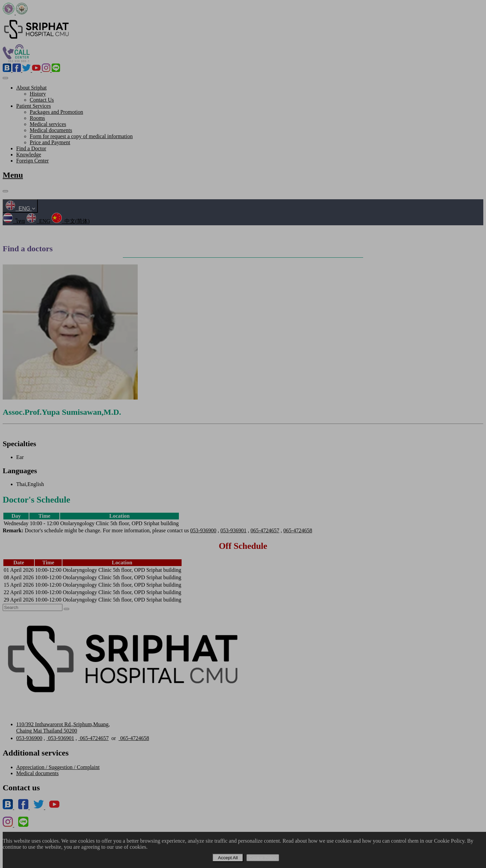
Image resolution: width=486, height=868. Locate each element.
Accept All (228, 858)
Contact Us (42, 100)
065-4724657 (265, 530)
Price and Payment (50, 142)
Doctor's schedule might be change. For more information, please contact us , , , (157, 530)
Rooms (37, 118)
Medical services (48, 124)
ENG (20, 209)
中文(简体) (71, 221)
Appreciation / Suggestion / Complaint (58, 767)
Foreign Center (32, 161)
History (38, 94)
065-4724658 (298, 530)
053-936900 (203, 530)
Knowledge (29, 155)
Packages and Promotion (56, 112)
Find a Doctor (31, 148)
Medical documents (51, 130)
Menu (13, 175)
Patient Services (34, 106)
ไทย (14, 221)
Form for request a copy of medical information (81, 136)
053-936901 (233, 530)
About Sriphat (31, 88)
